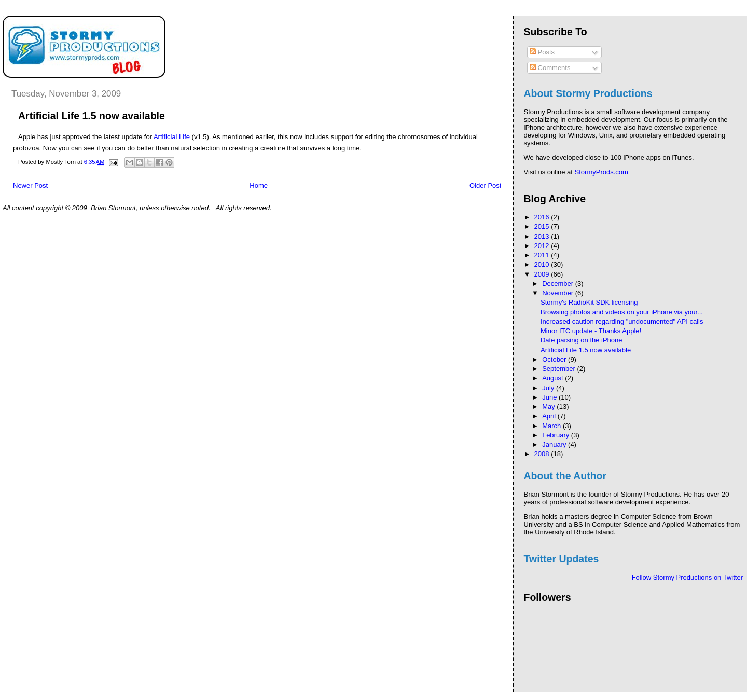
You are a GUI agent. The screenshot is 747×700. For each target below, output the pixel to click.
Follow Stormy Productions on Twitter (687, 577)
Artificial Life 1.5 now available (586, 350)
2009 (543, 274)
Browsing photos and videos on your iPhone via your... (622, 312)
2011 (543, 255)
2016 (543, 217)
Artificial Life (172, 137)
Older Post (485, 186)
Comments (550, 68)
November (559, 293)
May (549, 407)
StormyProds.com (601, 172)
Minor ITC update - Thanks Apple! (591, 331)
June (550, 397)
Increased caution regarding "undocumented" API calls (622, 321)
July (549, 388)
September (559, 369)
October (555, 359)
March (552, 426)
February (557, 435)
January (555, 444)
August (554, 378)
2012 (543, 246)
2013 (543, 236)
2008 (543, 454)
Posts (542, 52)
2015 (543, 227)
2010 (543, 264)
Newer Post (30, 186)
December (559, 284)
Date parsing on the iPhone (582, 340)
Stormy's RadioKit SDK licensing (589, 302)
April (550, 416)
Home (259, 186)
